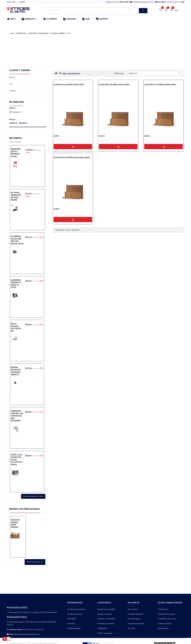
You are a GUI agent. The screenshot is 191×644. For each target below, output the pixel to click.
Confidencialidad (74, 628)
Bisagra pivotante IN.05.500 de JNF (16, 327)
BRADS (12, 77)
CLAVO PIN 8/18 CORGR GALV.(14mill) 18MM (72, 158)
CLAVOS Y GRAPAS (20, 70)
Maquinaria (102, 628)
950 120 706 (27, 630)
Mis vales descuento (136, 614)
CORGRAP (17, 112)
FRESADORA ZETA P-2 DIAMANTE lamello (16, 153)
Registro (22, 2)
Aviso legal (71, 619)
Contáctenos (163, 609)
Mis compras (133, 609)
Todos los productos (35, 562)
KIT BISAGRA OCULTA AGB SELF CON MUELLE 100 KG (17, 240)
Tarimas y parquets (105, 633)
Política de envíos (165, 624)
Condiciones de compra (167, 619)
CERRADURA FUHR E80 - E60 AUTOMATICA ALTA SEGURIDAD (17, 416)
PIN (11, 84)
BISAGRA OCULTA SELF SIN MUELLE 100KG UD (16, 371)
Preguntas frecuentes (166, 614)
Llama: (122, 2)
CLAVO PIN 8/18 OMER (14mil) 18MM (114, 85)
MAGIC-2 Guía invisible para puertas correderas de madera (16, 460)
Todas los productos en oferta (33, 496)
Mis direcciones (134, 619)
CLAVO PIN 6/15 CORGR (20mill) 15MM (160, 85)
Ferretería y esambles (106, 624)
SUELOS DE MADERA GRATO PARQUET (15, 524)
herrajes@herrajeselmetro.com (143, 2)
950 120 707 (39, 630)
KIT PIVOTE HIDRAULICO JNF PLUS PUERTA (16, 196)
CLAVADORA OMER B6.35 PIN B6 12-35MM (16, 284)
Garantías (71, 624)
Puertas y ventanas (105, 614)
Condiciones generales (76, 609)
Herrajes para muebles (106, 609)
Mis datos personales (136, 624)
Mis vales (131, 628)
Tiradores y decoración (106, 619)
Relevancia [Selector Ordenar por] (155, 73)
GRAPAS (13, 91)
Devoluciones (163, 628)
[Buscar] (95, 11)
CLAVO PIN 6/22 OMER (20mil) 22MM (69, 85)
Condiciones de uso (75, 614)
